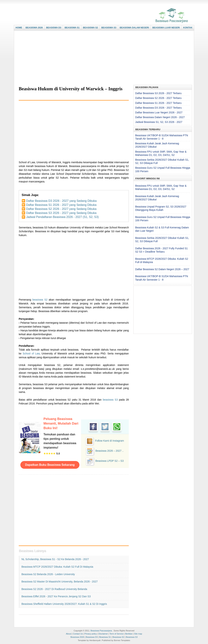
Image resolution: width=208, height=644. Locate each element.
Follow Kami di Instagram (109, 441)
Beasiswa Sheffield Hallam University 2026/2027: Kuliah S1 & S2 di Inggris (64, 604)
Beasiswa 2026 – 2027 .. (109, 451)
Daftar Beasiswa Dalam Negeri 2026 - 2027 (160, 117)
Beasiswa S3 (132, 637)
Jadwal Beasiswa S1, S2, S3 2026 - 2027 (159, 122)
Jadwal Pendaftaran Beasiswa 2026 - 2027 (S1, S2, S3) (62, 217)
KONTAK (188, 28)
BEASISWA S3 (109, 28)
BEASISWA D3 (54, 28)
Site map (138, 634)
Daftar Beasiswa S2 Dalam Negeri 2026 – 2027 (162, 269)
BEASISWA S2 (90, 28)
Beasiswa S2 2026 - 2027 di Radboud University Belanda (54, 589)
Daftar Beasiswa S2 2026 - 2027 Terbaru (158, 98)
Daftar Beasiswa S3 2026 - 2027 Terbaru (158, 93)
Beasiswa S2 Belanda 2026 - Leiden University (48, 574)
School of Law (31, 354)
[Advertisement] (103, 58)
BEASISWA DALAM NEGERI (134, 28)
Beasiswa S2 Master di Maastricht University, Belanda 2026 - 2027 (60, 582)
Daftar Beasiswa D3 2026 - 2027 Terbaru (158, 108)
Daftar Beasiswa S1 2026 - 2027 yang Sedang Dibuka (61, 205)
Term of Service (116, 634)
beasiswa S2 (40, 300)
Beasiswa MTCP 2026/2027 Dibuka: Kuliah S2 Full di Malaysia (57, 567)
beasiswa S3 (110, 400)
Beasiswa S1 (105, 637)
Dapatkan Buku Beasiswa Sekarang (50, 465)
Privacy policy (91, 634)
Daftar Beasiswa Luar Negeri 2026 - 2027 (159, 112)
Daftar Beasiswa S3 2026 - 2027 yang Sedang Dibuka (61, 213)
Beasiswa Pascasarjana (101, 631)
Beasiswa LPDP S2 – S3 (110, 461)
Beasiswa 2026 (77, 637)
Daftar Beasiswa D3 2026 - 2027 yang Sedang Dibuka (61, 201)
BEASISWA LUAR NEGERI (166, 28)
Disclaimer (103, 634)
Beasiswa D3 (92, 637)
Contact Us (78, 634)
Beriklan (129, 634)
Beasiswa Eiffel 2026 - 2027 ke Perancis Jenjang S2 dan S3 (56, 596)
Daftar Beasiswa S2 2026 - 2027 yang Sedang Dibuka (61, 209)
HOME (19, 28)
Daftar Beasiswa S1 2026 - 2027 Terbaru (158, 103)
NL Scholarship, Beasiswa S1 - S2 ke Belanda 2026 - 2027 (55, 559)
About (69, 634)
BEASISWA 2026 (34, 28)
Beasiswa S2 (118, 637)
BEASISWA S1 (72, 28)
